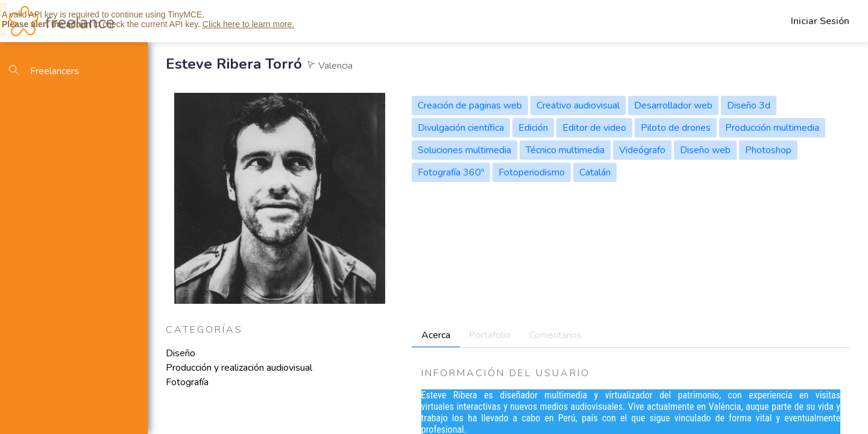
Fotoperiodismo (532, 172)
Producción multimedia (772, 128)
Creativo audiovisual (578, 105)
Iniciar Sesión (820, 21)
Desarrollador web (673, 105)
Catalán (595, 172)
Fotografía (187, 382)
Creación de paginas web (470, 105)
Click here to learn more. (249, 24)
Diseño (181, 353)
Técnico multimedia (565, 150)
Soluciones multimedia (464, 150)
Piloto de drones (676, 128)
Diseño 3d (749, 105)
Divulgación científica (461, 128)
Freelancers (44, 71)
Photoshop (768, 150)
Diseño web (705, 150)
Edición (533, 128)
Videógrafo (642, 150)
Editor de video (594, 128)
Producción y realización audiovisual (239, 368)
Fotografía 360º (451, 172)
